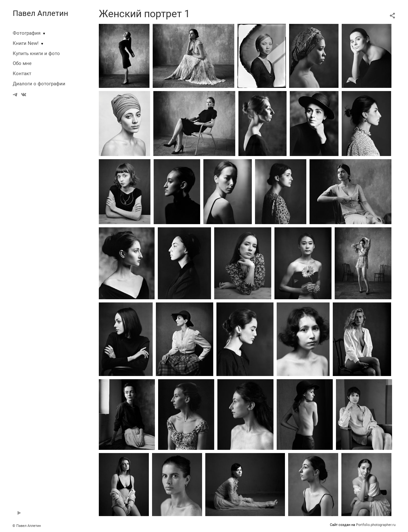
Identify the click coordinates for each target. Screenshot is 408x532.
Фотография (27, 33)
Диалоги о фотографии (39, 84)
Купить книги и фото (36, 53)
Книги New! (26, 43)
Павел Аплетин (40, 13)
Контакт (22, 74)
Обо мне (22, 63)
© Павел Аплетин (27, 526)
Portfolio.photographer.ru (376, 525)
